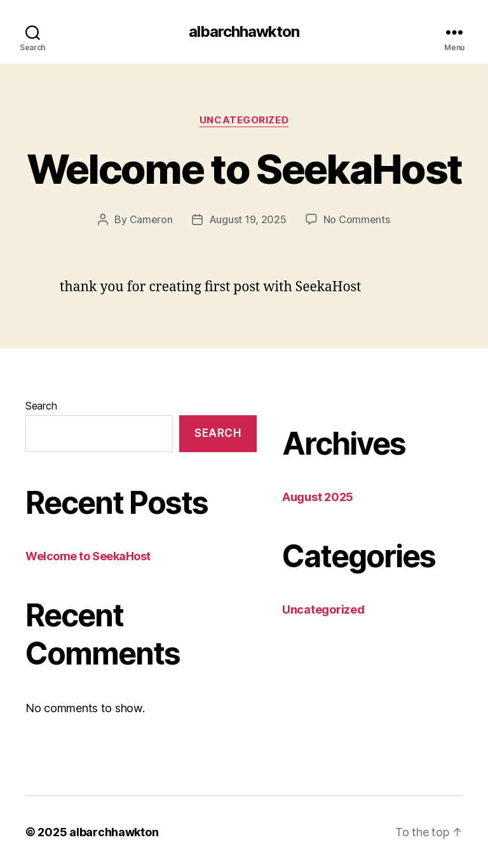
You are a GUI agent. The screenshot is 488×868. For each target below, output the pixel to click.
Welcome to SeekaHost (244, 169)
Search (41, 406)
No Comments (357, 219)
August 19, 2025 (248, 219)
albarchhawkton (244, 32)
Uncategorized (244, 120)
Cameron (151, 219)
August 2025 (318, 497)
